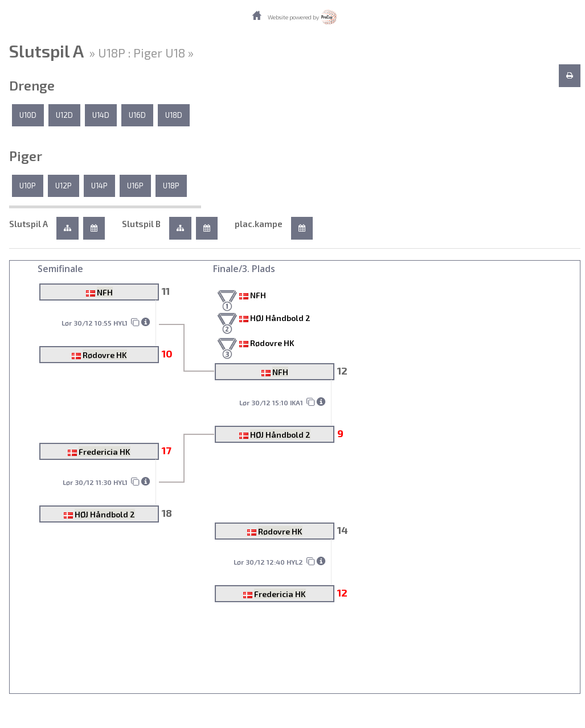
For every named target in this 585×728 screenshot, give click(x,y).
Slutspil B (141, 224)
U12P (64, 186)
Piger (26, 156)
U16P (135, 186)
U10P (28, 186)
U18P (171, 186)
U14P (99, 186)
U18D (174, 115)
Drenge (32, 85)
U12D (64, 115)
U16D (137, 115)
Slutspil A (28, 224)
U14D (101, 115)
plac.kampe (259, 224)
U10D (28, 115)
